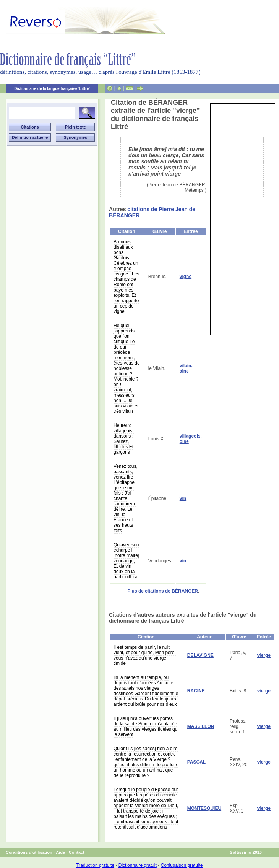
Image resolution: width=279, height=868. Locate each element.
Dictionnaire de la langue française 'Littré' (52, 89)
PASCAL (196, 762)
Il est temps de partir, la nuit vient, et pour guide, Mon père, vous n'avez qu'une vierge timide (145, 655)
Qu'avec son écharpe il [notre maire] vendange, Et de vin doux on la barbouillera (126, 561)
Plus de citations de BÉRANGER (163, 591)
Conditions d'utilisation (29, 852)
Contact (77, 852)
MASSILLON (201, 726)
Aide (60, 852)
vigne (186, 277)
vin (183, 498)
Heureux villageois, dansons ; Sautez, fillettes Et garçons (124, 439)
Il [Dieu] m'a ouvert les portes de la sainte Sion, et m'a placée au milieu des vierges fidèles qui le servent (146, 726)
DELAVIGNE (200, 655)
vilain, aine (186, 368)
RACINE (196, 691)
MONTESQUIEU (204, 808)
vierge (264, 655)
